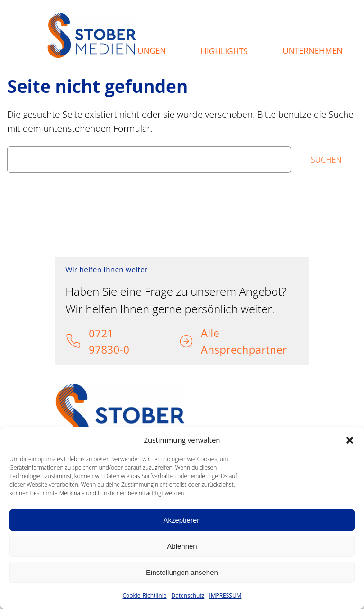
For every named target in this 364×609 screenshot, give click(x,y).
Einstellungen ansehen (182, 572)
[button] (350, 440)
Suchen (326, 159)
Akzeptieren (182, 520)
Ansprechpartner (244, 349)
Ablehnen (182, 546)
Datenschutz (188, 595)
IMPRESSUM (225, 595)
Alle (210, 333)
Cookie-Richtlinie (145, 595)
